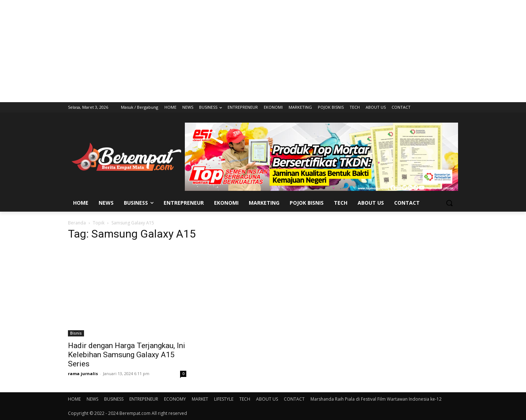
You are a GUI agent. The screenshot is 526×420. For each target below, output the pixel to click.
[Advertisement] (263, 51)
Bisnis (76, 333)
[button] (449, 203)
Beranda (77, 223)
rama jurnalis (83, 373)
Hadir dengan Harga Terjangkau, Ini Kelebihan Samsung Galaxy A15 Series (127, 355)
